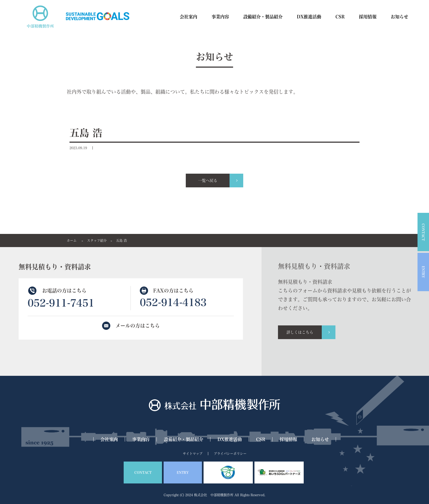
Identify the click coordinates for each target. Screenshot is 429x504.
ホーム (72, 240)
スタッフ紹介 (97, 240)
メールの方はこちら (138, 326)
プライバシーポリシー (230, 454)
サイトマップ (193, 454)
